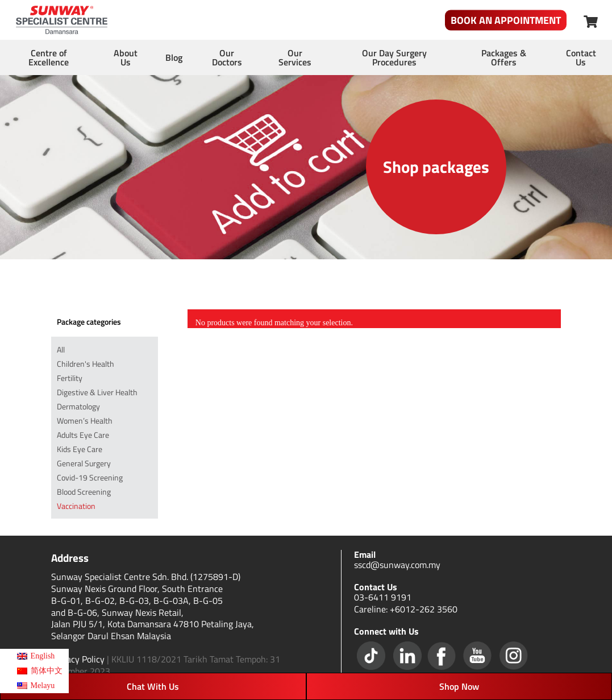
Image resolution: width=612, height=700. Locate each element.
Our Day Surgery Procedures (394, 57)
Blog (174, 57)
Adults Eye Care (83, 435)
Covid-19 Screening (90, 477)
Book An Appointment (506, 20)
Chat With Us (153, 686)
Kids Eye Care (80, 449)
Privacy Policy (78, 659)
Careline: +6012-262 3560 (406, 609)
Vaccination (76, 506)
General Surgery (84, 463)
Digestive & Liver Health (97, 392)
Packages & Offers (504, 57)
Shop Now (459, 686)
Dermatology (78, 406)
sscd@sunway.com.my (397, 565)
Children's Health (86, 364)
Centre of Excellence (49, 57)
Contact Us (581, 57)
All (61, 349)
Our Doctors (227, 57)
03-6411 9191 (383, 597)
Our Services (295, 57)
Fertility (70, 378)
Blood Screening (84, 492)
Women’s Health (85, 421)
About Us (126, 57)
